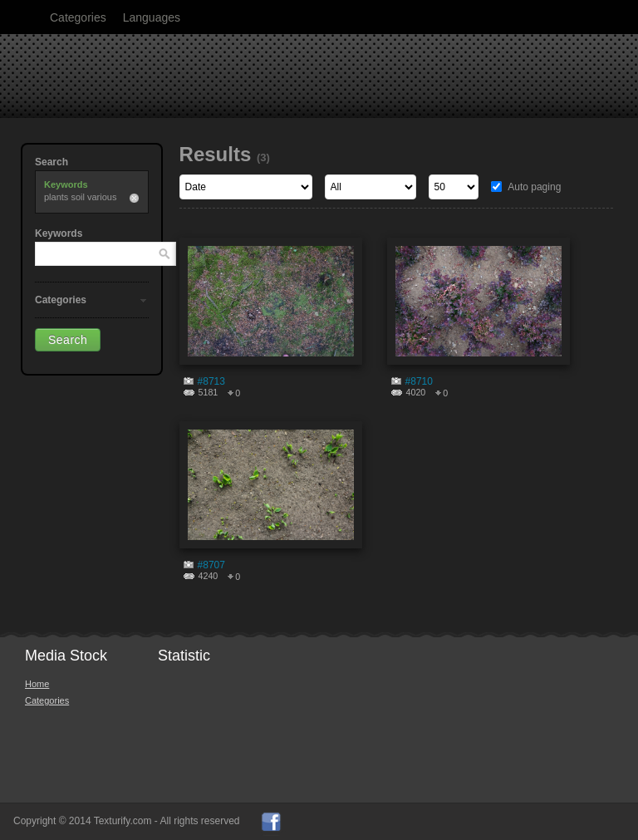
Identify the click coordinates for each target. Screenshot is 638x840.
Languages (152, 17)
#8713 (211, 381)
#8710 (419, 381)
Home (37, 684)
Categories (78, 17)
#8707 (211, 565)
